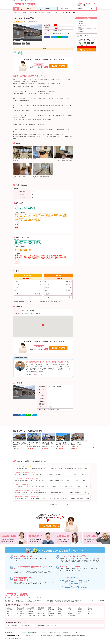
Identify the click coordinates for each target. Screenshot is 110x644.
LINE (60, 37)
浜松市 (9, 603)
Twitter (54, 37)
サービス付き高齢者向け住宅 (42, 620)
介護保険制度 (45, 627)
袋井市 (70, 603)
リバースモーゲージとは (56, 627)
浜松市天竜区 (41, 603)
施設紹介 (81, 23)
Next (86, 441)
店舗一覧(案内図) (30, 630)
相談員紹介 (66, 627)
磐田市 (49, 603)
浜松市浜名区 (31, 603)
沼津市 (49, 606)
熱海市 (80, 608)
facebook (48, 37)
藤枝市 (80, 604)
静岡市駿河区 (51, 604)
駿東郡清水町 (31, 608)
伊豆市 (90, 608)
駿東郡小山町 (41, 608)
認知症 (25, 627)
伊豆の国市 (71, 608)
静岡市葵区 (40, 604)
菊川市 (90, 603)
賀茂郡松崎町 (71, 610)
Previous (12, 441)
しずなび (95, 1)
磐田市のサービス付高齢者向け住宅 (55, 12)
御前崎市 (9, 604)
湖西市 (80, 603)
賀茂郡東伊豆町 (31, 610)
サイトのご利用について (47, 630)
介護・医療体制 (83, 25)
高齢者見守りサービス (34, 627)
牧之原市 (9, 606)
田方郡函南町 (51, 608)
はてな (66, 37)
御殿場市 (80, 606)
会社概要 (23, 630)
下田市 (9, 610)
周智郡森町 (20, 604)
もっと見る (92, 448)
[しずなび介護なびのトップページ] (16, 9)
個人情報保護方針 (58, 630)
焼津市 (70, 604)
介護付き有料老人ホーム (13, 620)
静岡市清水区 (61, 604)
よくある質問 (74, 627)
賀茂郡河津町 (61, 610)
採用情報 (38, 630)
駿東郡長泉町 (21, 608)
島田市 (90, 604)
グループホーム (55, 620)
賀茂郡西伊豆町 (52, 610)
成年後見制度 (18, 627)
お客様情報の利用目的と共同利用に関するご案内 (74, 630)
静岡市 (29, 604)
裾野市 (90, 606)
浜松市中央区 (21, 603)
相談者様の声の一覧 (55, 499)
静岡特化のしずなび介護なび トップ (22, 12)
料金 (80, 27)
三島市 (70, 606)
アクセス (81, 30)
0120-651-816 (38, 374)
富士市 (39, 606)
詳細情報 (81, 32)
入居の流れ (81, 9)
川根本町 (20, 606)
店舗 (91, 9)
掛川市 (60, 603)
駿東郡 (9, 608)
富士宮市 (60, 606)
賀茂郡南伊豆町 (42, 610)
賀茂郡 (19, 610)
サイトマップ (9, 627)
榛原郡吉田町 (31, 606)
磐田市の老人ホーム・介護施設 (38, 12)
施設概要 (81, 21)
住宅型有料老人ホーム (27, 620)
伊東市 (60, 608)
